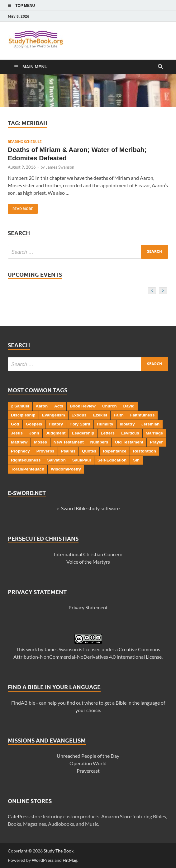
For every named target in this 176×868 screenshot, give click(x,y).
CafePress (19, 816)
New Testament (69, 442)
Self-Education (112, 460)
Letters (107, 433)
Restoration (145, 451)
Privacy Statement (88, 607)
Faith (119, 415)
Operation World (88, 763)
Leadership (83, 433)
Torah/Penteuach (28, 469)
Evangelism (54, 415)
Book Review (83, 406)
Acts (59, 406)
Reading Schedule (25, 142)
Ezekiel (100, 415)
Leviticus (130, 433)
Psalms (68, 451)
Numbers (99, 442)
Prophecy (20, 451)
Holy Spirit (80, 424)
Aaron (42, 406)
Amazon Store (116, 816)
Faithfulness (143, 415)
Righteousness (26, 460)
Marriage (155, 433)
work (32, 649)
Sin (136, 460)
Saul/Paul (82, 460)
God (15, 424)
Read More (20, 207)
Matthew (19, 442)
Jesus (17, 433)
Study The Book (59, 851)
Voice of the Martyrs (88, 562)
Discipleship (23, 415)
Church (109, 406)
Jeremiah (151, 424)
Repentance (115, 451)
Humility (105, 424)
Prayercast (88, 771)
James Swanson (60, 167)
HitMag (70, 860)
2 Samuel (20, 406)
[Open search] (160, 67)
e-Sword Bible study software (88, 508)
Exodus (79, 415)
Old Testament (129, 442)
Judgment (56, 433)
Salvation (57, 460)
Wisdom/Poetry (66, 469)
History (56, 424)
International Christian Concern (88, 554)
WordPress (43, 860)
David (129, 406)
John (34, 433)
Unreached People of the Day (88, 756)
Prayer (156, 442)
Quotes (89, 451)
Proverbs (45, 451)
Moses (40, 442)
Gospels (34, 424)
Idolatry (127, 424)
